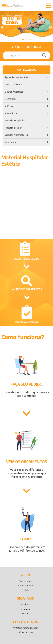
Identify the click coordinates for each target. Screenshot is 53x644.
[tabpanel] (26, 25)
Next (50, 27)
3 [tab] (30, 40)
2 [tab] (27, 40)
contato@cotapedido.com (26, 628)
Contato (26, 590)
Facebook (26, 604)
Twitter (26, 614)
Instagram (26, 609)
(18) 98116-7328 (25, 632)
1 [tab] (23, 40)
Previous (2, 27)
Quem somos (26, 581)
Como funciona (26, 586)
